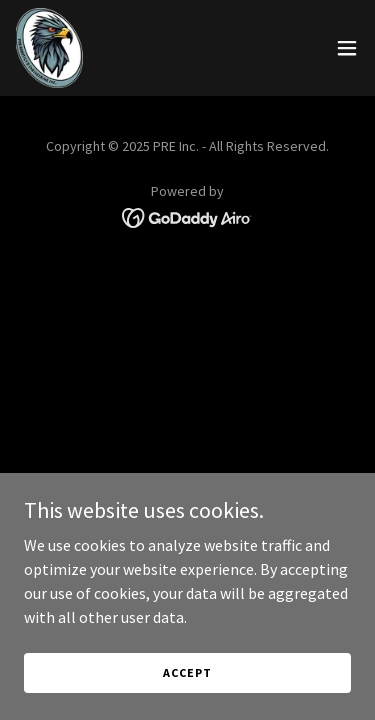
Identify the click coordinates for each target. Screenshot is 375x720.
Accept (187, 672)
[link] (49, 48)
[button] (347, 48)
